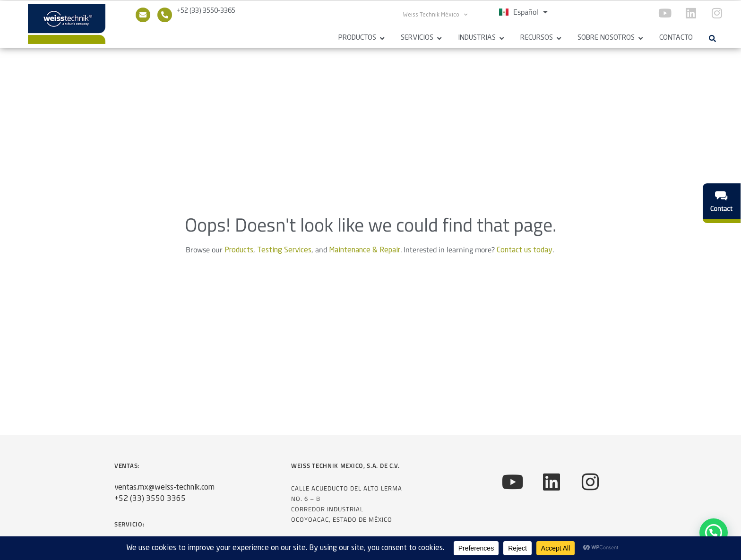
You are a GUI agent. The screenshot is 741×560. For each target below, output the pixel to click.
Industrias (477, 38)
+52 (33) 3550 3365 (150, 503)
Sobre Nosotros (606, 38)
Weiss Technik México (435, 15)
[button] (712, 38)
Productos (357, 38)
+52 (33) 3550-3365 (206, 11)
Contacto (676, 38)
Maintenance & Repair (365, 254)
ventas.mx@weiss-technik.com (164, 491)
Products (239, 254)
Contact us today (525, 254)
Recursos (537, 38)
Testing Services (284, 254)
